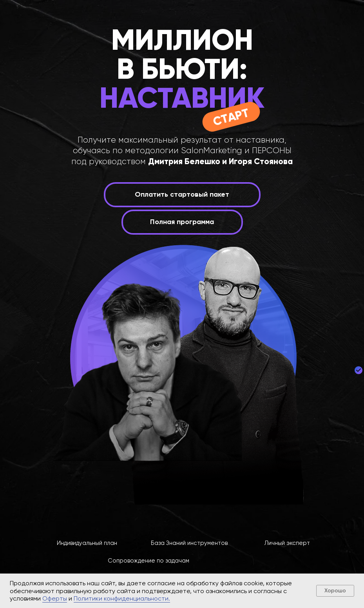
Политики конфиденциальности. (122, 598)
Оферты (55, 598)
